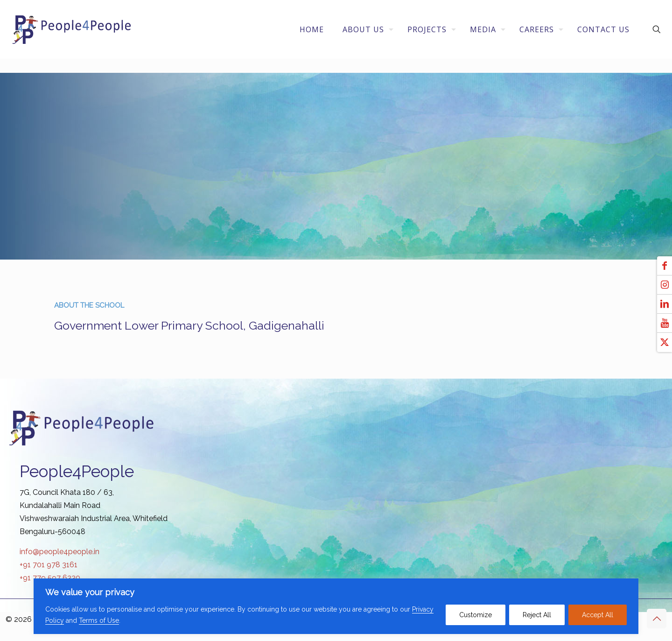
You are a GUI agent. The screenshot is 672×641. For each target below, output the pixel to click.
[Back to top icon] (657, 619)
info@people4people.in (59, 552)
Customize (476, 615)
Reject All (537, 615)
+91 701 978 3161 (49, 565)
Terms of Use (99, 620)
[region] (336, 606)
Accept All (598, 615)
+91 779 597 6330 (50, 578)
